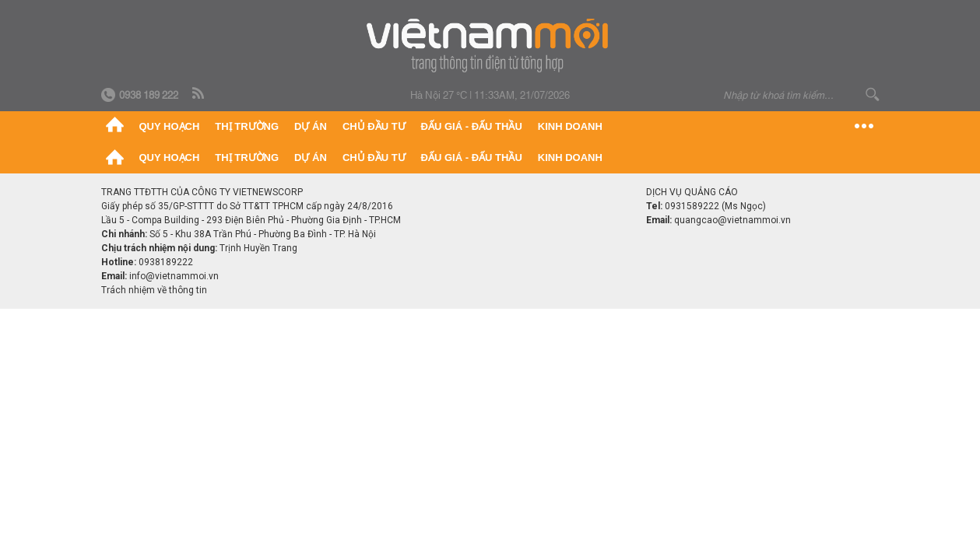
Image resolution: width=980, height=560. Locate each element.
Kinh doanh (570, 126)
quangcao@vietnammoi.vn (732, 220)
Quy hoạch (170, 126)
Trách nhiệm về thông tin (154, 290)
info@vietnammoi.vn (174, 276)
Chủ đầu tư (374, 126)
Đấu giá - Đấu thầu (472, 126)
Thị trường (247, 126)
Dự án (311, 126)
